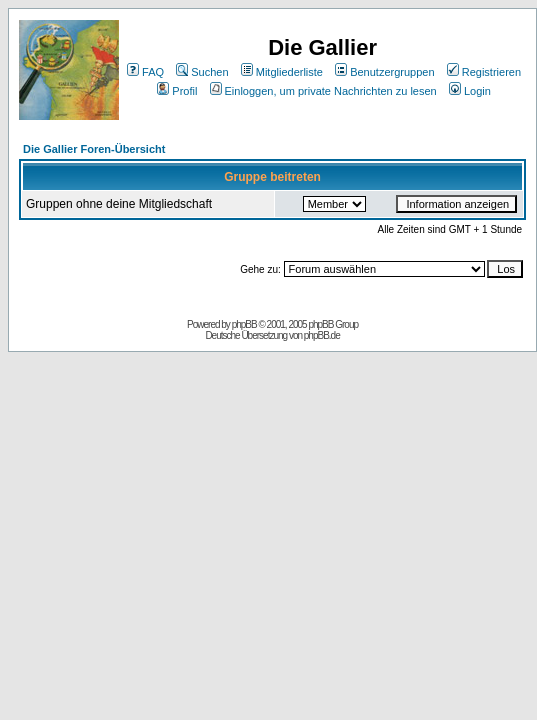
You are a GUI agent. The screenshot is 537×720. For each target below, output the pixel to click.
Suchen (202, 72)
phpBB (244, 324)
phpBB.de (322, 335)
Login (470, 91)
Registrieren (484, 72)
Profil (177, 91)
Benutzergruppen (384, 72)
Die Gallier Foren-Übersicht (94, 149)
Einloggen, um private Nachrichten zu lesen (323, 91)
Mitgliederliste (282, 72)
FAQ (145, 72)
